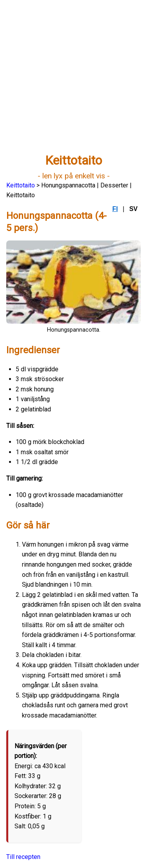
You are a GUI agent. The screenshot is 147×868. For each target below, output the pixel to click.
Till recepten (23, 857)
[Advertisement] (73, 80)
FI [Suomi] (115, 209)
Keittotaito (21, 185)
